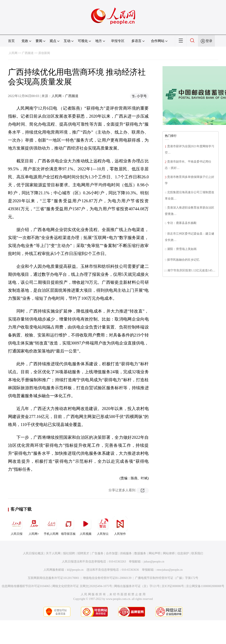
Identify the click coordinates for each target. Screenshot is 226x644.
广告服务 (98, 553)
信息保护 (183, 553)
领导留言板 (68, 526)
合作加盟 (112, 553)
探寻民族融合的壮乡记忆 (183, 260)
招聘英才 (83, 553)
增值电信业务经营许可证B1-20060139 (107, 578)
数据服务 (140, 553)
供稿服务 (126, 553)
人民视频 (86, 526)
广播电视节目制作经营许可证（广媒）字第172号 (167, 578)
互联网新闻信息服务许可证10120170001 (54, 578)
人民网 (13, 53)
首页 (11, 41)
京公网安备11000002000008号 (205, 586)
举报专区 (118, 41)
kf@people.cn (75, 570)
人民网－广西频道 (65, 96)
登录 (209, 41)
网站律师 (169, 553)
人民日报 (17, 526)
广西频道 (28, 53)
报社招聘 (69, 553)
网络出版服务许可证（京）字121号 (137, 586)
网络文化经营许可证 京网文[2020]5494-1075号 (82, 586)
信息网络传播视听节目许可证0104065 (26, 586)
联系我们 (197, 553)
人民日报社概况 (33, 553)
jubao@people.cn (154, 562)
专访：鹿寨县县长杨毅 (182, 223)
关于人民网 (53, 553)
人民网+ (34, 526)
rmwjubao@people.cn (170, 570)
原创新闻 (44, 53)
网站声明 (155, 553)
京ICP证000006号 (173, 586)
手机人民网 (51, 526)
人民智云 (103, 526)
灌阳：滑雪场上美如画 (182, 249)
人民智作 (120, 526)
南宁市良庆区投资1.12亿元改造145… (192, 270)
